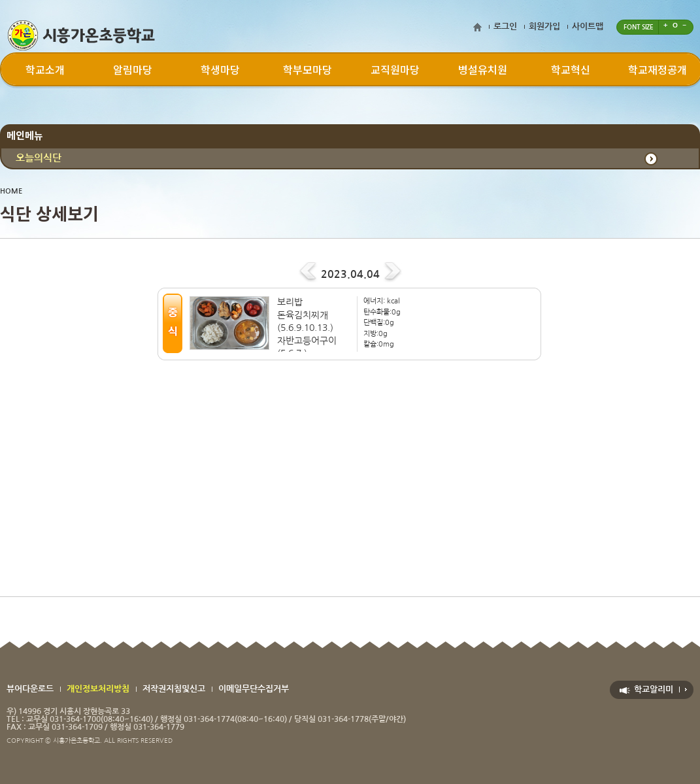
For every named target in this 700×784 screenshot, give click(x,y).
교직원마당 (395, 69)
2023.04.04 (350, 274)
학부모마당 (308, 69)
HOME (11, 191)
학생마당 (220, 69)
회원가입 (544, 26)
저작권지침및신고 (174, 689)
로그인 (505, 26)
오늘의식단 (39, 158)
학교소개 (45, 69)
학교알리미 (654, 690)
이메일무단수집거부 (254, 689)
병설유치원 (483, 69)
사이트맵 (588, 26)
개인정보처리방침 (98, 689)
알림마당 (133, 69)
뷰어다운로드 (30, 689)
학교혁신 (571, 69)
